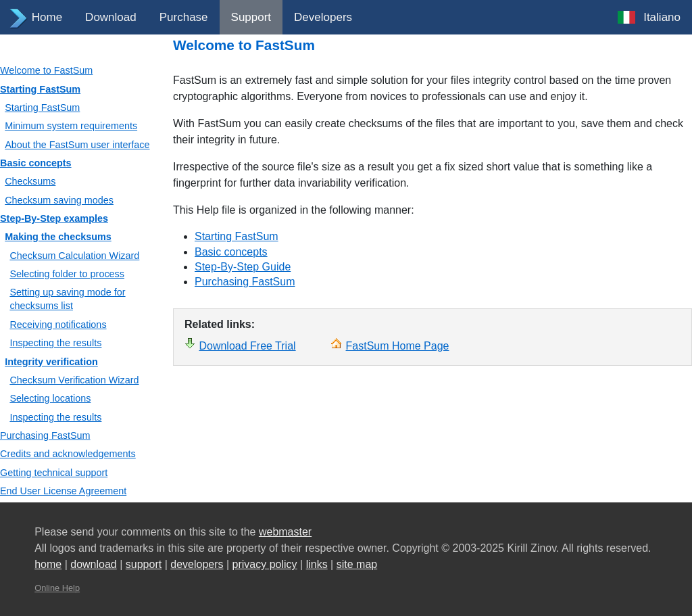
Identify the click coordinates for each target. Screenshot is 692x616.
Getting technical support (54, 473)
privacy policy (265, 564)
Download (111, 17)
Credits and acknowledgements (68, 454)
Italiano (662, 17)
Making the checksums (58, 237)
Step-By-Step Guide (243, 267)
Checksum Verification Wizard (74, 380)
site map (357, 564)
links (317, 564)
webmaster (285, 532)
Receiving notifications (58, 325)
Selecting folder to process (67, 274)
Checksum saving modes (59, 200)
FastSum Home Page (398, 346)
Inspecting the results (55, 343)
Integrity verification (51, 362)
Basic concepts (36, 163)
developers (197, 564)
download (94, 564)
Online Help (57, 588)
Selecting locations (50, 398)
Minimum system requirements (71, 126)
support (144, 564)
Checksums (30, 181)
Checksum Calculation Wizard (74, 256)
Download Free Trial (247, 346)
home (48, 564)
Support (251, 17)
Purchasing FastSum (45, 435)
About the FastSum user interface (77, 145)
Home (47, 17)
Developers (323, 17)
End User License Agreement (63, 491)
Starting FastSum (40, 89)
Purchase (184, 17)
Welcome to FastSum (46, 70)
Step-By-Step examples (54, 218)
